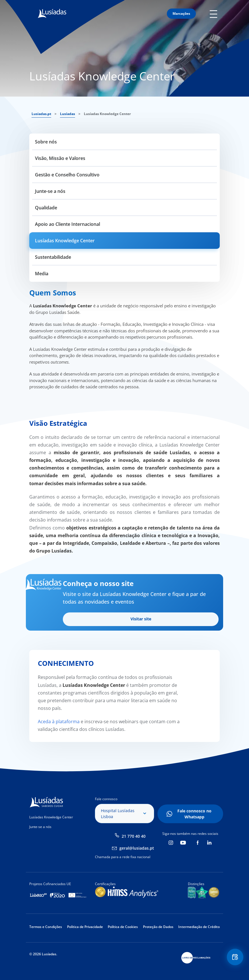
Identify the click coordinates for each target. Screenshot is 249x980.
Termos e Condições (46, 927)
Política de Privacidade (85, 927)
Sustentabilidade (53, 257)
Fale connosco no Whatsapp (194, 814)
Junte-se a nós (50, 191)
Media (42, 274)
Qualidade (46, 208)
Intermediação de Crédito (199, 927)
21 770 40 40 (134, 836)
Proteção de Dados (158, 927)
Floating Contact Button (235, 957)
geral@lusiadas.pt (137, 848)
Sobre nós (46, 142)
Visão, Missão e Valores (60, 158)
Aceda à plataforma (59, 722)
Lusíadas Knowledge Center (65, 241)
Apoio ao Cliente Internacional (68, 224)
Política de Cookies (123, 927)
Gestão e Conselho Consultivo (67, 175)
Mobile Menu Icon (215, 14)
